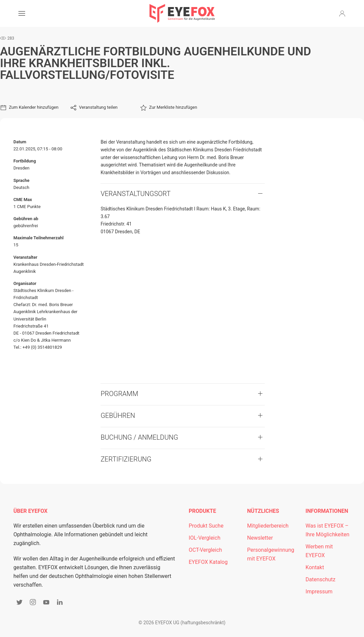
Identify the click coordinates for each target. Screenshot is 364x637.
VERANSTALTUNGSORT (136, 194)
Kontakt (315, 567)
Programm (119, 394)
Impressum (319, 592)
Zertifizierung (126, 459)
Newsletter (260, 538)
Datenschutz (321, 579)
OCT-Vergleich (205, 550)
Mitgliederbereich (268, 526)
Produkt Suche (206, 526)
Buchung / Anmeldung (139, 437)
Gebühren (118, 415)
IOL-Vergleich (204, 538)
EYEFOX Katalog (208, 562)
